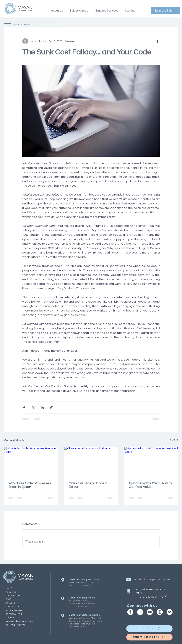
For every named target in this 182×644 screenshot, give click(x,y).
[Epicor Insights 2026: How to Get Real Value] (151, 462)
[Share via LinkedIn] (42, 407)
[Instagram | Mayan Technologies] (160, 612)
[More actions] (157, 41)
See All (174, 440)
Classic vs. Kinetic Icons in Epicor (88, 485)
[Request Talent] (166, 10)
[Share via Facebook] (24, 407)
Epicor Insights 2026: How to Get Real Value (150, 485)
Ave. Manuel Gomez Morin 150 (85, 618)
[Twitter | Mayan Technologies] (170, 612)
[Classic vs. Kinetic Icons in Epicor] (91, 462)
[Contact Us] (149, 629)
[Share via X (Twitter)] (33, 407)
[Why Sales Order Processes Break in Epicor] (31, 462)
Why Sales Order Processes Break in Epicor (30, 485)
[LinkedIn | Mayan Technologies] (140, 612)
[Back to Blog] (34, 24)
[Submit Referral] (149, 637)
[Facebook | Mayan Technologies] (130, 612)
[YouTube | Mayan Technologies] (150, 612)
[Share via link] (51, 407)
